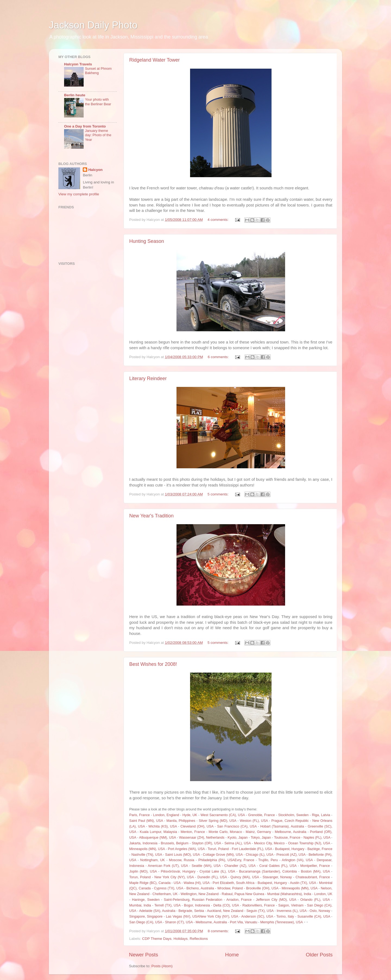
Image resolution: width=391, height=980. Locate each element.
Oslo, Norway (320, 911)
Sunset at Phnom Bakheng (98, 71)
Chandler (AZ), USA (240, 866)
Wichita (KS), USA (163, 826)
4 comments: (218, 220)
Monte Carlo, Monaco (225, 832)
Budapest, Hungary (290, 849)
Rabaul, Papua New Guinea (243, 894)
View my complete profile (79, 194)
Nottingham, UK (152, 860)
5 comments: (218, 494)
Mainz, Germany (258, 832)
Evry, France (244, 860)
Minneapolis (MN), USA (147, 849)
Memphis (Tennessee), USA (281, 922)
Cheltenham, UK (165, 894)
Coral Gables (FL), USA (278, 866)
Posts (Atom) (162, 966)
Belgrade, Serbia (191, 911)
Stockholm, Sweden (294, 815)
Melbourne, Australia (291, 832)
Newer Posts (144, 955)
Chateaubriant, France (313, 877)
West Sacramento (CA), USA (223, 815)
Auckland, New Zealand (225, 911)
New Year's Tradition (152, 516)
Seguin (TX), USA (260, 911)
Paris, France (139, 815)
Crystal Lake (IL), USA (217, 871)
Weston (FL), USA (254, 821)
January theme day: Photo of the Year (98, 135)
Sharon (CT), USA (179, 922)
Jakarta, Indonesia (143, 843)
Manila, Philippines (181, 821)
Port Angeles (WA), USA (186, 849)
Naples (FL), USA (317, 838)
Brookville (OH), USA (262, 888)
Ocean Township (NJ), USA (309, 843)
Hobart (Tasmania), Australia (282, 826)
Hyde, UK (190, 815)
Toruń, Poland (218, 849)
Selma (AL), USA (237, 843)
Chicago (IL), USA (259, 855)
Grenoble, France (262, 815)
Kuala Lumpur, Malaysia (158, 832)
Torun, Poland (140, 877)
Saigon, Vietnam (291, 905)
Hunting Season (147, 241)
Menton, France (193, 832)
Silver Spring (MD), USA (217, 821)
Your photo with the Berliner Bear (98, 102)
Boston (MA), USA (315, 871)
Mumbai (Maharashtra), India (289, 894)
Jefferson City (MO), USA (276, 900)
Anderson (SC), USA (257, 917)
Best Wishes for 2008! (153, 664)
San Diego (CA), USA (146, 922)
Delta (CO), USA (226, 905)
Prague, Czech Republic (290, 821)
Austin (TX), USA (303, 883)
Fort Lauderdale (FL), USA (252, 849)
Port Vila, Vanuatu (244, 922)
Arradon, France (239, 900)
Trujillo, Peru (268, 860)
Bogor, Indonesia (197, 905)
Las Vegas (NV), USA (183, 917)
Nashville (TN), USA (147, 855)
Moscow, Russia (182, 860)
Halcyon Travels (78, 64)
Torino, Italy (285, 917)
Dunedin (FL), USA (212, 877)
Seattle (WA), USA (206, 866)
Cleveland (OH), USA (197, 826)
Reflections (199, 939)
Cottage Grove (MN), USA (223, 855)
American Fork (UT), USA (168, 866)
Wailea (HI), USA (196, 883)
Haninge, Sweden (146, 900)
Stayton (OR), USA (206, 843)
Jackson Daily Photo (93, 25)
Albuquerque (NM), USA (157, 838)
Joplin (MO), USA (143, 871)
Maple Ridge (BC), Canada (150, 883)
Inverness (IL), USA (292, 911)
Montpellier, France (315, 866)
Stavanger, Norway (277, 877)
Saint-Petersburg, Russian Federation (193, 900)
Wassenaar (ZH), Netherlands (202, 838)
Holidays (181, 939)
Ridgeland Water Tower (154, 60)
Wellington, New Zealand (200, 894)
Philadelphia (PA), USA (216, 860)
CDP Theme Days (157, 939)
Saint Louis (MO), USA (182, 855)
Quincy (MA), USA (245, 877)
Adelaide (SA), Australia (157, 911)
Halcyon (95, 170)
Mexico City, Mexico (269, 843)
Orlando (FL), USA (315, 900)
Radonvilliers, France (259, 905)
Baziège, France (320, 849)
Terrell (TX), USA (168, 905)
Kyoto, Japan (238, 838)
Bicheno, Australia (200, 888)
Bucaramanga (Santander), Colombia (268, 871)
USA (177, 883)
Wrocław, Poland (230, 888)
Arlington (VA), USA (297, 860)
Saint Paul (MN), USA (146, 821)
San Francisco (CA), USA (237, 826)
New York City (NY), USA (174, 877)
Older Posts (319, 955)
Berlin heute (75, 95)
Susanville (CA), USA (314, 917)
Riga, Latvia (321, 815)
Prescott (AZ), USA (291, 855)
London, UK (323, 894)
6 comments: (219, 357)
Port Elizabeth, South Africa (234, 883)
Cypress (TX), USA (168, 888)
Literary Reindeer (148, 378)
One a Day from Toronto (85, 126)
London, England (166, 815)
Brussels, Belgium (175, 843)
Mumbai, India (140, 905)
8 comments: (219, 931)
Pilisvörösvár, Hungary (178, 871)
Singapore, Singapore (146, 917)
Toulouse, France (287, 838)
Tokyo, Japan (261, 838)
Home (232, 955)
